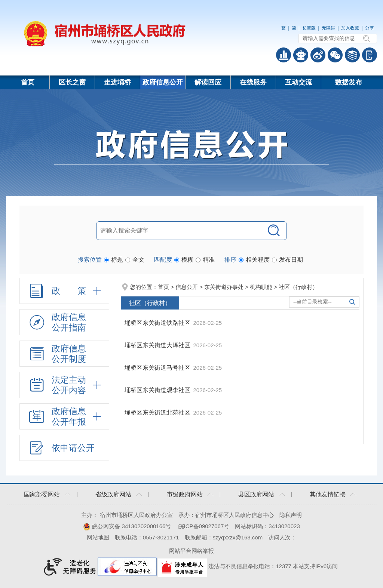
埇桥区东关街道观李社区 (158, 390)
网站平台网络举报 (191, 551)
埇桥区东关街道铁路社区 (158, 323)
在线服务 (253, 82)
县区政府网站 (256, 494)
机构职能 (261, 287)
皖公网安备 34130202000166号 (127, 526)
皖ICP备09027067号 (204, 526)
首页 (28, 82)
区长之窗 (72, 82)
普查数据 (284, 55)
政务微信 (335, 55)
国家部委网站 (42, 494)
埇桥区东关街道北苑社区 (158, 412)
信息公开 (187, 287)
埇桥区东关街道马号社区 (158, 368)
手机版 (370, 55)
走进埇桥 (117, 82)
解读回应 (208, 82)
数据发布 (349, 82)
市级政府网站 (185, 494)
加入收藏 (350, 28)
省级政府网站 (113, 494)
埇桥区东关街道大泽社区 (158, 345)
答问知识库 (352, 55)
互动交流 (298, 82)
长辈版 (309, 28)
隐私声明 (291, 515)
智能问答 (301, 55)
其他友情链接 (328, 494)
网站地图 (98, 537)
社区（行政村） (298, 287)
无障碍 (328, 28)
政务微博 (318, 55)
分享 (370, 28)
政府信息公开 (163, 82)
